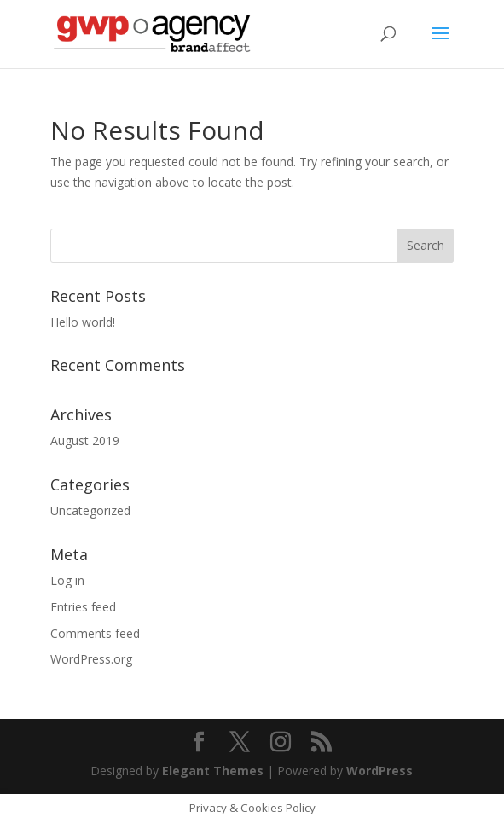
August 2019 (85, 440)
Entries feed (83, 607)
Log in (67, 580)
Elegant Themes (213, 771)
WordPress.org (91, 659)
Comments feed (95, 633)
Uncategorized (90, 510)
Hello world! (83, 322)
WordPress (379, 771)
